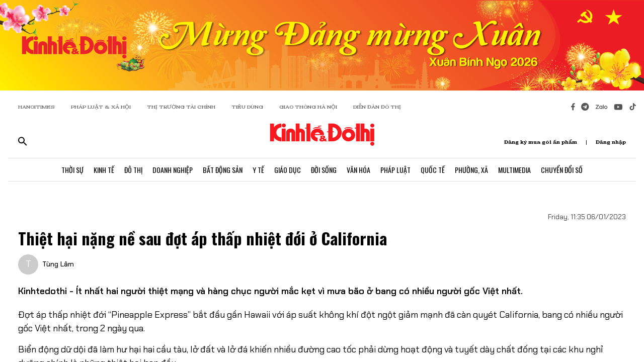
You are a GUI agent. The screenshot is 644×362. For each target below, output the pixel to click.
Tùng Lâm (58, 264)
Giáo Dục (288, 170)
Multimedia (514, 170)
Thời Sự (72, 170)
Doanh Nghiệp (173, 170)
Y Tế (258, 170)
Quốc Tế (433, 170)
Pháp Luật (395, 170)
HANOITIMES (36, 107)
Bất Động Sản (223, 170)
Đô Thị (133, 170)
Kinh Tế (104, 170)
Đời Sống (324, 170)
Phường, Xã (471, 170)
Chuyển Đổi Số (562, 170)
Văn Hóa (358, 170)
